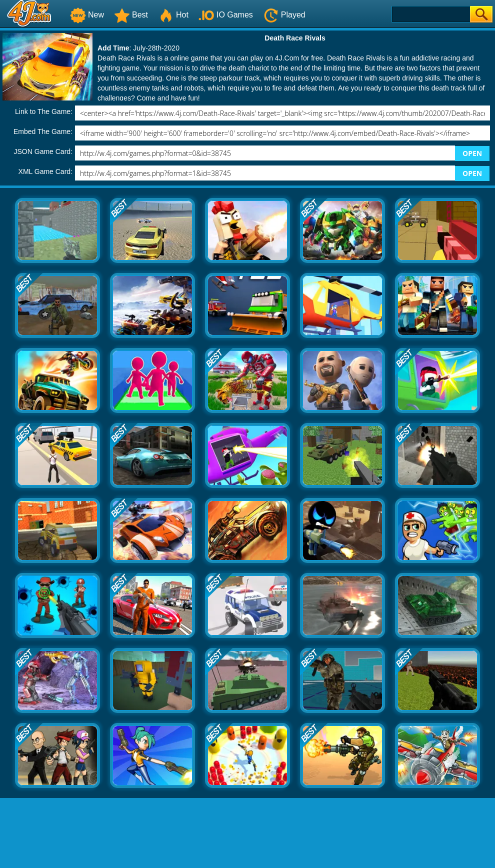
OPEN (472, 153)
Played (284, 15)
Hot (173, 15)
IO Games (226, 15)
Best (131, 15)
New (87, 15)
